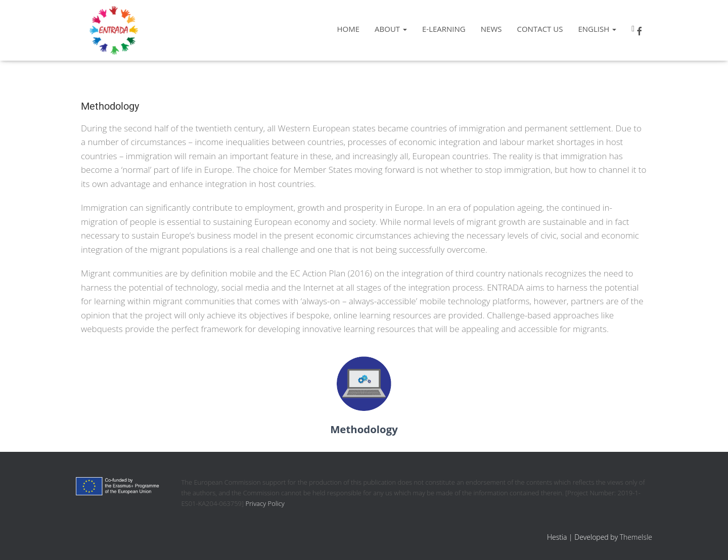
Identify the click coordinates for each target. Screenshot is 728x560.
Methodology (364, 429)
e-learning (444, 29)
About (391, 29)
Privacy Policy (265, 503)
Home (348, 29)
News (491, 29)
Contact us (540, 29)
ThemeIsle (636, 537)
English (597, 29)
